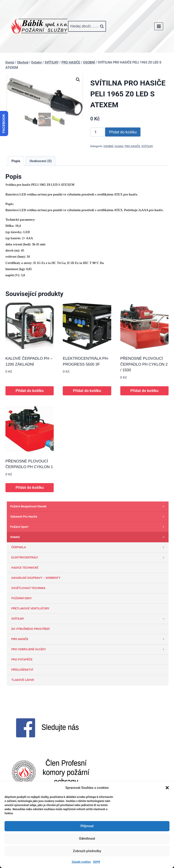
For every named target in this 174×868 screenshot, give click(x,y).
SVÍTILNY (147, 146)
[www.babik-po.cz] (39, 26)
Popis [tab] (16, 161)
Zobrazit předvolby (87, 851)
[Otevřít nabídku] (159, 26)
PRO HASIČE (132, 146)
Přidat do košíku (123, 132)
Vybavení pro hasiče (88, 517)
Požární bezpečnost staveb (88, 506)
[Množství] (97, 132)
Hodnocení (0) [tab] (41, 161)
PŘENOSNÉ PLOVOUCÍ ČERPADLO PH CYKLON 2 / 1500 (144, 364)
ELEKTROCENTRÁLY (89, 557)
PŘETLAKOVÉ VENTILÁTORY (30, 608)
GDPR (96, 862)
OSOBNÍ (108, 146)
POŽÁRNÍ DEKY (22, 598)
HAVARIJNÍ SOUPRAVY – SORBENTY (36, 578)
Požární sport (88, 527)
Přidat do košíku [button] (30, 391)
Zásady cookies (81, 862)
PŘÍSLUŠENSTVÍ (22, 670)
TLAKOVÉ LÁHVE (23, 680)
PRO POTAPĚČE (22, 659)
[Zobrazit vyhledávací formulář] (87, 26)
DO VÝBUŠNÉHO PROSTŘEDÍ (30, 629)
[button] (167, 788)
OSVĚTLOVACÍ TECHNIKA (28, 588)
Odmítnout (87, 839)
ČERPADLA (89, 547)
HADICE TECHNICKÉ (25, 568)
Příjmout (87, 826)
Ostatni (119, 146)
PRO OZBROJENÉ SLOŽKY (89, 649)
